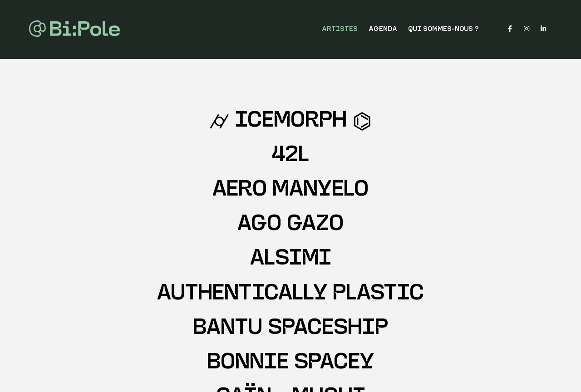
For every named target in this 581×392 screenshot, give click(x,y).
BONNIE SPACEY (290, 363)
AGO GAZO (290, 225)
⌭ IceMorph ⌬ (290, 121)
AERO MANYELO (290, 190)
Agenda (383, 29)
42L (290, 156)
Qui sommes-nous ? (443, 29)
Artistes (340, 29)
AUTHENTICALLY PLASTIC (290, 294)
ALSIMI (291, 259)
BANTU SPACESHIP (290, 329)
